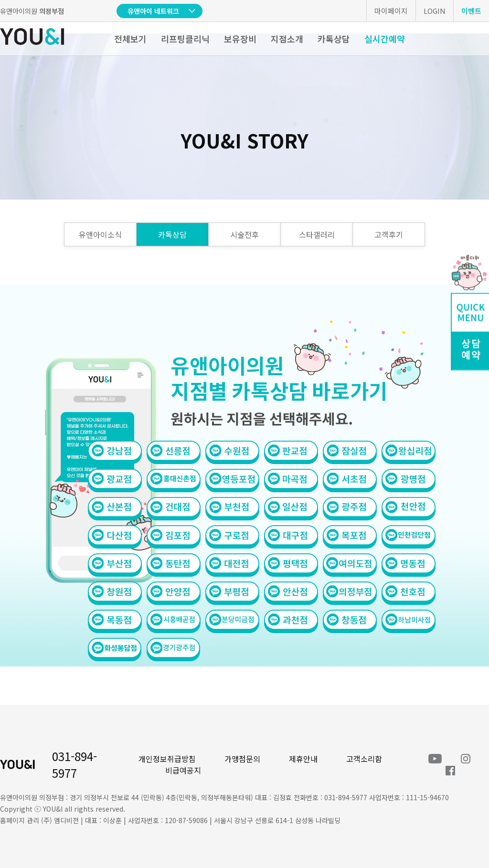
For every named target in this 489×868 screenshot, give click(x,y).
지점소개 (287, 39)
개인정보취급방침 (167, 759)
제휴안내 (303, 759)
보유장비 (240, 39)
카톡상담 (334, 39)
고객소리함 (364, 759)
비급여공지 (183, 770)
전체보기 (130, 39)
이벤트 (471, 11)
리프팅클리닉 (185, 39)
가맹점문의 (242, 759)
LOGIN (435, 11)
